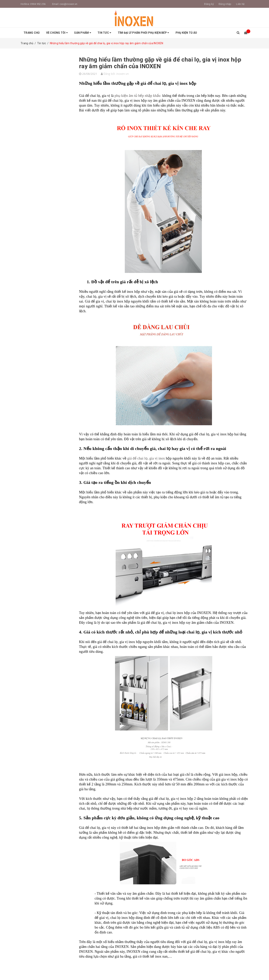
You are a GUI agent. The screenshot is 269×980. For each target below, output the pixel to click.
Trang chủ (32, 33)
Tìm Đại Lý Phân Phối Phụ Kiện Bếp (143, 33)
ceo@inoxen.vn (68, 4)
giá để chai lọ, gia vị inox (146, 458)
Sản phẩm (83, 33)
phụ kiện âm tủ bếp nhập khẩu (137, 96)
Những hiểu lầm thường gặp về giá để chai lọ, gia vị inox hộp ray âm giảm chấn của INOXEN (160, 63)
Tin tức (104, 33)
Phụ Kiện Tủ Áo (186, 33)
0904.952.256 (38, 4)
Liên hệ (240, 4)
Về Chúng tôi (57, 33)
